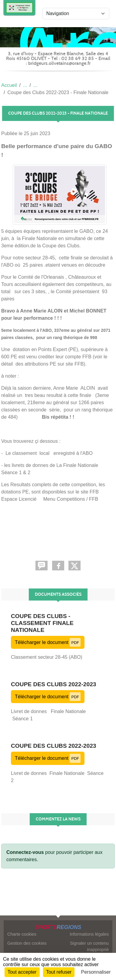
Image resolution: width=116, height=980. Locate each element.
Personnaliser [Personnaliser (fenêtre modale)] (96, 972)
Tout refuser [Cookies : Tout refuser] (59, 972)
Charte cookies (22, 934)
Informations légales (89, 934)
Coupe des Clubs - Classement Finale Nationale (42, 623)
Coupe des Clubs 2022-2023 (54, 684)
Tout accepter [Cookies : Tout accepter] (22, 972)
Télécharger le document (48, 642)
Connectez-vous (25, 852)
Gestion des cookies (27, 943)
